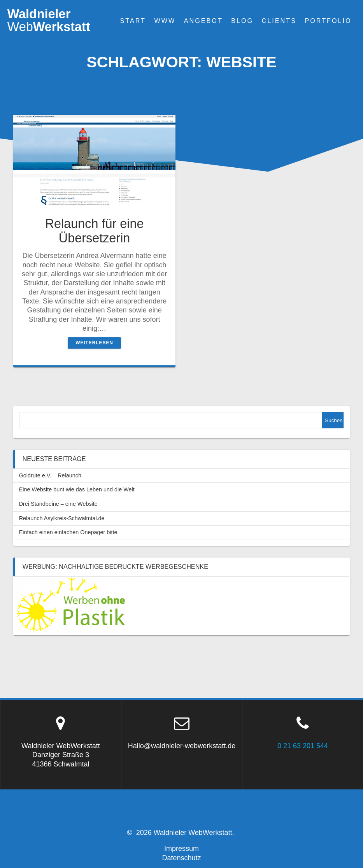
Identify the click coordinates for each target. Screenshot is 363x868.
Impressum (181, 849)
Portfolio (328, 21)
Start (133, 21)
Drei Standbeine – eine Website (58, 504)
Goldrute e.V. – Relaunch (50, 475)
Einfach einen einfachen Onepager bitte (68, 532)
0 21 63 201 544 (303, 746)
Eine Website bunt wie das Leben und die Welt (77, 489)
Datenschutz (181, 858)
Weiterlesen (94, 343)
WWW (165, 21)
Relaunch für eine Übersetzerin (95, 231)
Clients (279, 21)
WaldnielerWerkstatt (49, 20)
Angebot (203, 21)
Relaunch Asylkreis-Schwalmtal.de (62, 518)
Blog (242, 21)
